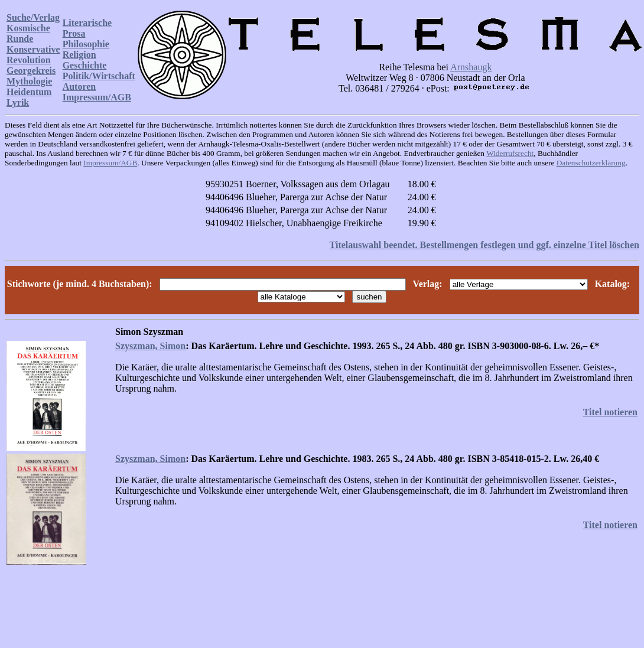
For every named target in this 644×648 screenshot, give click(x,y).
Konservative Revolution (33, 55)
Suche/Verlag (33, 17)
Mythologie (29, 81)
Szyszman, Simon (150, 346)
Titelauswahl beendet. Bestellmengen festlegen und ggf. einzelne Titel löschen (484, 245)
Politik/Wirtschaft (99, 76)
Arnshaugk (471, 67)
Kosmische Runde (28, 33)
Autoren (79, 87)
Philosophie (86, 44)
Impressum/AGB (97, 97)
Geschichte (85, 65)
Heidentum (29, 92)
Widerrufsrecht (510, 153)
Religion (79, 55)
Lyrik (18, 102)
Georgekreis (31, 71)
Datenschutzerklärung (591, 163)
